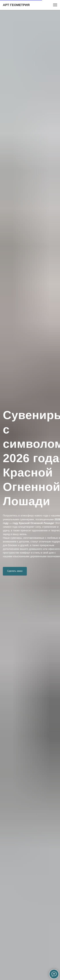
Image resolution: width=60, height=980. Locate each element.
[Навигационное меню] (55, 5)
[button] (15, 571)
